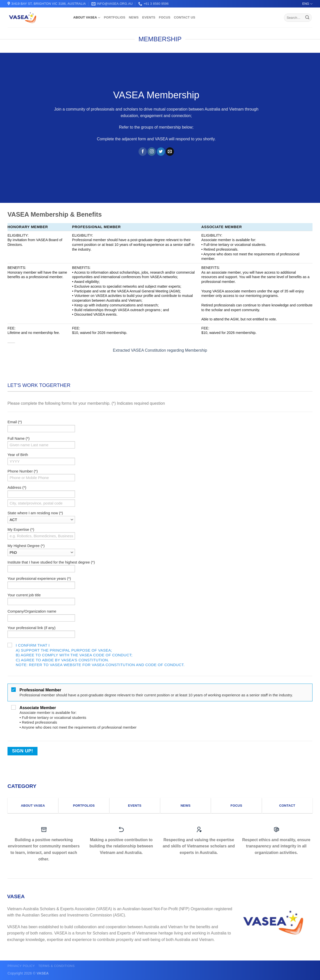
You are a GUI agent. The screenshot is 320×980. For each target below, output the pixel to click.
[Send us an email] (170, 152)
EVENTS (149, 17)
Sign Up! (22, 751)
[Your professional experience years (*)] (41, 585)
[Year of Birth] (41, 461)
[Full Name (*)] (41, 445)
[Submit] (307, 18)
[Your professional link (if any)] (41, 634)
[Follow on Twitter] (161, 152)
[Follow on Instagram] (152, 152)
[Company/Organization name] (41, 618)
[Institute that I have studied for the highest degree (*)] (41, 569)
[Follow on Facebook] (143, 152)
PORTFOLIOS (114, 17)
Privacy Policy (21, 966)
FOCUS (164, 17)
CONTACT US (184, 17)
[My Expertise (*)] (41, 536)
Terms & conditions (56, 966)
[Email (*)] (41, 429)
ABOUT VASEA (87, 18)
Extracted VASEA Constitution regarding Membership (160, 350)
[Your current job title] (41, 601)
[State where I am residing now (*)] (41, 520)
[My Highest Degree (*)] (41, 552)
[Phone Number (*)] (41, 478)
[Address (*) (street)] (41, 494)
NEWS (134, 17)
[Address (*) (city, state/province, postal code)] (41, 503)
